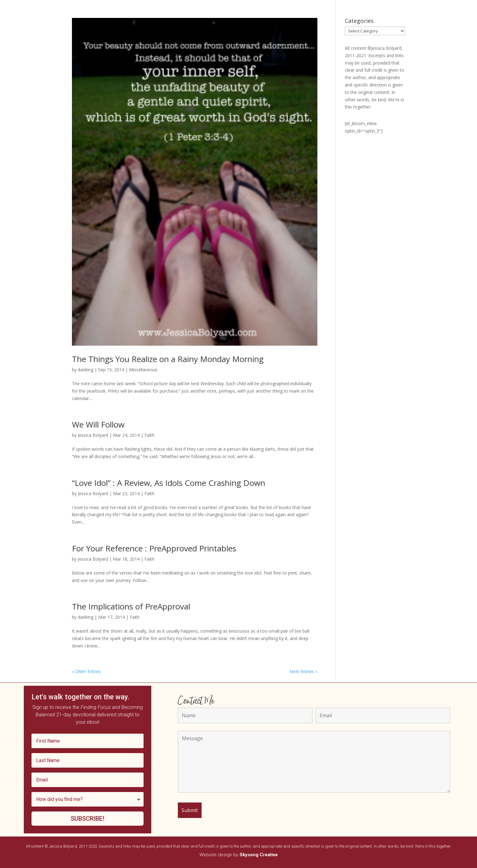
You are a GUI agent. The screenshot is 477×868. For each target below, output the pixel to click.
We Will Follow (98, 424)
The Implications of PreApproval (131, 606)
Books (146, 24)
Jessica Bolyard (93, 435)
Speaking (168, 24)
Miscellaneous (143, 370)
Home (128, 24)
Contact (347, 24)
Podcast (192, 24)
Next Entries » (303, 671)
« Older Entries (86, 671)
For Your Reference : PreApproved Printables (154, 548)
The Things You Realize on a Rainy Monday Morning (168, 359)
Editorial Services (316, 24)
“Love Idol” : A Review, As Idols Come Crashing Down (169, 483)
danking (86, 370)
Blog (288, 24)
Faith (149, 435)
